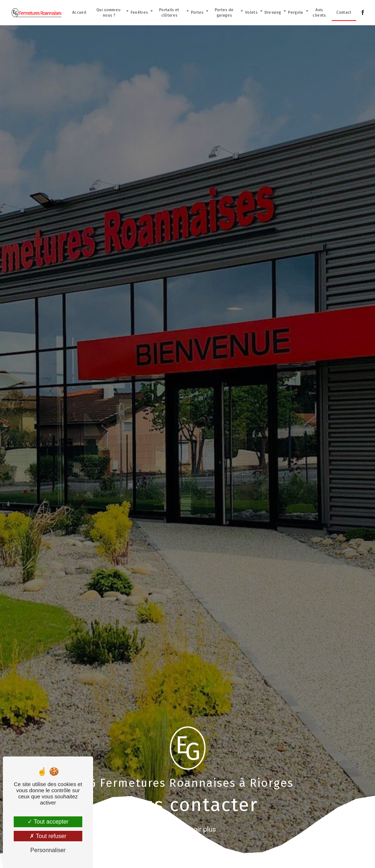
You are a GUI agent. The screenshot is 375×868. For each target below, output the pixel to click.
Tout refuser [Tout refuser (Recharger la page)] (48, 836)
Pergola (295, 12)
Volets (251, 12)
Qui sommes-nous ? (109, 13)
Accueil (79, 12)
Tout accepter (48, 822)
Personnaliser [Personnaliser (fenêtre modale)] (48, 850)
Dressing (273, 12)
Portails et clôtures (169, 13)
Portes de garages (224, 13)
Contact (344, 12)
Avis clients (319, 13)
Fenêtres (139, 12)
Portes (197, 12)
